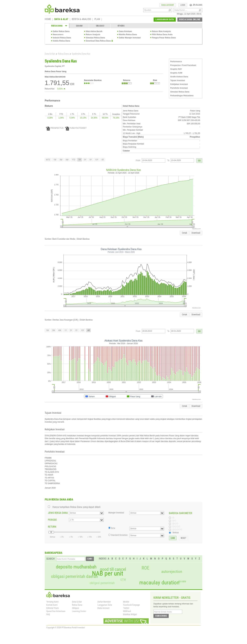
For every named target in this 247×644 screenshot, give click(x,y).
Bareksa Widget (130, 614)
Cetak (184, 233)
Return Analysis (93, 35)
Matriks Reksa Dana (128, 35)
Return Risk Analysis (161, 31)
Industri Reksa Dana (62, 38)
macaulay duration (159, 583)
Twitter (126, 608)
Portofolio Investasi (179, 88)
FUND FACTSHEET (76, 128)
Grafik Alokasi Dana (179, 77)
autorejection (172, 572)
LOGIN (183, 5)
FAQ (48, 614)
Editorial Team (53, 608)
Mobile (126, 602)
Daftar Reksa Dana (61, 31)
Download (196, 233)
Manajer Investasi (116, 513)
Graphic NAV (176, 69)
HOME (48, 19)
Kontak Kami (52, 605)
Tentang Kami (52, 602)
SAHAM (79, 26)
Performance (176, 62)
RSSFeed (127, 611)
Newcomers (58, 35)
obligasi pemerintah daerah (75, 576)
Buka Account (103, 608)
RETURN (52, 527)
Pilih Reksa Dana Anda (162, 35)
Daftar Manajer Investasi (130, 38)
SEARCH (50, 559)
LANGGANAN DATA (165, 19)
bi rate (182, 581)
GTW (123, 580)
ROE (145, 568)
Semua (176, 532)
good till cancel (113, 569)
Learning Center (79, 611)
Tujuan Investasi (178, 80)
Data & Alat (50, 54)
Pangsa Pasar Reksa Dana (164, 38)
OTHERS (121, 26)
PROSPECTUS (55, 128)
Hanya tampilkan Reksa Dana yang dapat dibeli (76, 507)
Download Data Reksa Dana (98, 41)
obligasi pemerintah (102, 583)
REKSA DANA (57, 26)
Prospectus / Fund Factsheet (183, 65)
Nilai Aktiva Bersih (94, 31)
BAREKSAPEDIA (54, 553)
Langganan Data (105, 605)
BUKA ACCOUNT (168, 5)
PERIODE (52, 520)
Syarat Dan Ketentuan (56, 611)
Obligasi (75, 608)
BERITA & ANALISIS (81, 19)
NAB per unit (108, 573)
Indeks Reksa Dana (61, 41)
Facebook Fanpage (132, 605)
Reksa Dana (63, 54)
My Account (196, 5)
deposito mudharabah (76, 567)
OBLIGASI (100, 26)
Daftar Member (104, 602)
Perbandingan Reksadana (182, 96)
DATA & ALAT (61, 19)
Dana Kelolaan (125, 31)
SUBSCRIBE (161, 616)
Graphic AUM (176, 73)
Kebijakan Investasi (179, 84)
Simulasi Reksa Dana (95, 38)
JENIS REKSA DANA (58, 513)
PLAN (97, 19)
